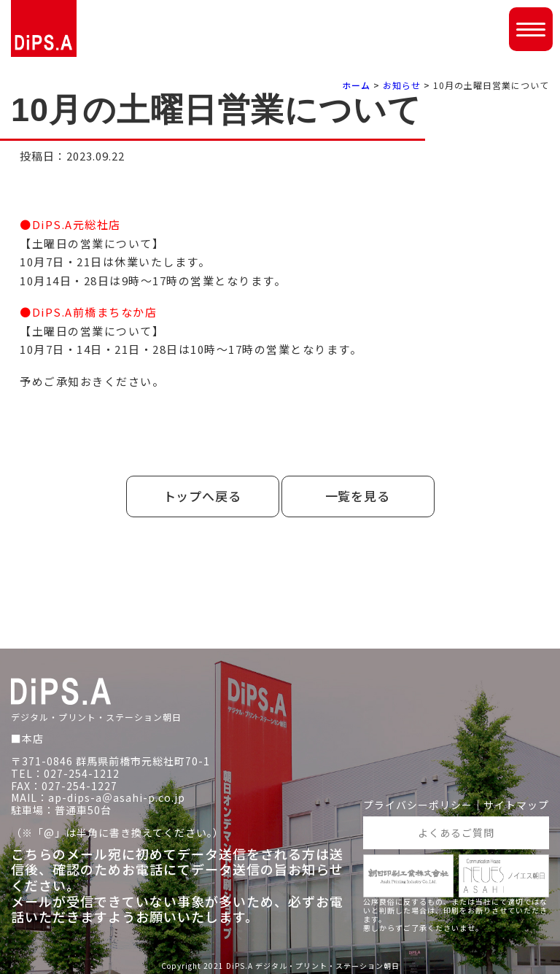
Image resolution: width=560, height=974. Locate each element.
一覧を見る (358, 496)
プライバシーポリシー (418, 805)
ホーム (356, 85)
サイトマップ (516, 805)
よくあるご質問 (456, 832)
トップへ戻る (203, 496)
